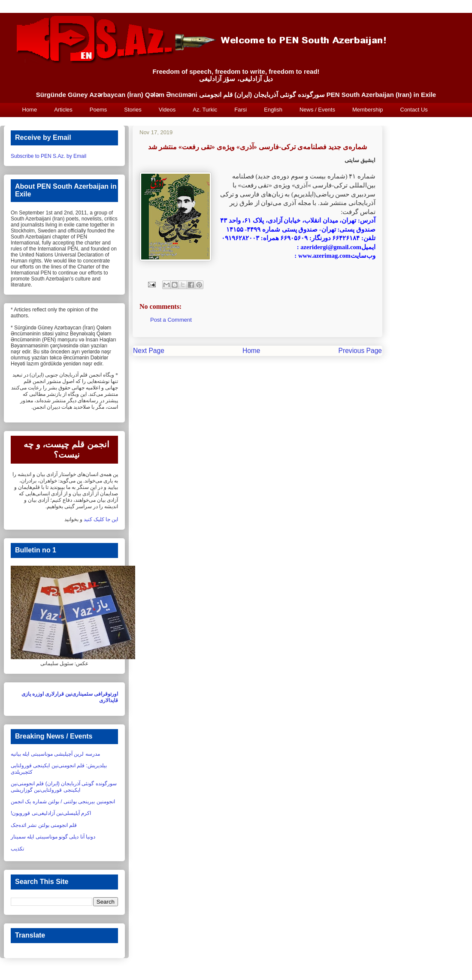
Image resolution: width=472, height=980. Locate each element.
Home (30, 110)
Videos (167, 110)
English (273, 110)
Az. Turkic (205, 110)
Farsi (241, 110)
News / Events (317, 110)
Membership (368, 110)
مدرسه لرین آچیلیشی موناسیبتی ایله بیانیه (55, 754)
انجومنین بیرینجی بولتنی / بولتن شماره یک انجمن (63, 802)
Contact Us (414, 110)
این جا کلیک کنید (101, 519)
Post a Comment (171, 320)
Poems (98, 110)
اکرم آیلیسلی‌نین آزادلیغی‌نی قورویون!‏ (51, 813)
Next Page (149, 351)
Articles (63, 110)
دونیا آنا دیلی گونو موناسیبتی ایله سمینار (53, 837)
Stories (133, 110)
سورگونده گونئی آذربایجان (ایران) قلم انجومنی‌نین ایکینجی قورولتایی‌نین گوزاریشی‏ (64, 787)
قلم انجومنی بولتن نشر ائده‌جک (44, 825)
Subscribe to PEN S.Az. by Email (48, 156)
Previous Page (360, 351)
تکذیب (17, 849)
